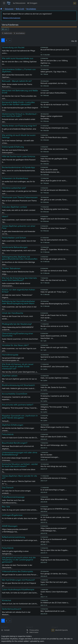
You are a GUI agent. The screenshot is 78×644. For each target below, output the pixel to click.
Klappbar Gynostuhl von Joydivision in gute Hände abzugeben (20, 417)
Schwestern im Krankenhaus (15, 178)
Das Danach (8, 488)
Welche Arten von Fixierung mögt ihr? (19, 126)
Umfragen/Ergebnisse (12, 515)
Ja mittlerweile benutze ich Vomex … (54, 478)
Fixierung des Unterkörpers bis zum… (55, 128)
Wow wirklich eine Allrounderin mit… (54, 499)
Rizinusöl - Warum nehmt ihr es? (17, 81)
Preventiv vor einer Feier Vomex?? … (54, 228)
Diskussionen (19, 3)
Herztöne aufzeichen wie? (14, 188)
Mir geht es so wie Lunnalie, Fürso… (54, 200)
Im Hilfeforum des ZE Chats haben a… (55, 603)
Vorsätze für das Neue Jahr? (15, 345)
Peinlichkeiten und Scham (14, 238)
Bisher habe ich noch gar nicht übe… (54, 347)
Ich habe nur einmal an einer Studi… (54, 271)
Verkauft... (44, 418)
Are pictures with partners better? (18, 405)
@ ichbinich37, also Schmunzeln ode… (55, 367)
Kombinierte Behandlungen (15, 247)
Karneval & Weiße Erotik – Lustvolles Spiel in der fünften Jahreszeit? (18, 103)
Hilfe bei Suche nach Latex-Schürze (19, 157)
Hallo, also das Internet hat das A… (54, 280)
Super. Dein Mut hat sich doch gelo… (54, 582)
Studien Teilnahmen (11, 268)
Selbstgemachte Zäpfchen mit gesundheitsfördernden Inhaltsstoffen (20, 258)
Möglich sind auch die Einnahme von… (55, 219)
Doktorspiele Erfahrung (13, 147)
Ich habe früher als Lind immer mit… (54, 149)
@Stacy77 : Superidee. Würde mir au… (55, 249)
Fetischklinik (8, 434)
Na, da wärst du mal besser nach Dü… (55, 105)
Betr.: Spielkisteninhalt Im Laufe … (53, 611)
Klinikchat (6, 600)
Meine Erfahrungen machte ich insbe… (55, 427)
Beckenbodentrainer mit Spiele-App (18, 167)
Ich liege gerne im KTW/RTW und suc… (55, 509)
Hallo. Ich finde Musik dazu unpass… (54, 137)
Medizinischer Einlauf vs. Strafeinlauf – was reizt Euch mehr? (20, 115)
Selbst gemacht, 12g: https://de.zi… (54, 72)
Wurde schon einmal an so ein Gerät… (55, 326)
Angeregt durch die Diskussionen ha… (55, 560)
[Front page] (1, 9)
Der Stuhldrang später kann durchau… (55, 209)
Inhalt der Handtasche (12, 313)
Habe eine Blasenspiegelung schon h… (55, 304)
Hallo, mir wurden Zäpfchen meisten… (55, 378)
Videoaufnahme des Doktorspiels (17, 571)
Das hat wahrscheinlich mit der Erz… (54, 240)
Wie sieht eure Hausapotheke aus (18, 58)
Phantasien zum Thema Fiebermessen (20, 197)
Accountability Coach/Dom (15, 394)
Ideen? (5, 217)
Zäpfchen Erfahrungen (13, 425)
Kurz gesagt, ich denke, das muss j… (54, 574)
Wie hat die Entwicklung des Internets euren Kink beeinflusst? (19, 279)
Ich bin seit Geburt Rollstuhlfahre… (54, 93)
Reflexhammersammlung (13, 537)
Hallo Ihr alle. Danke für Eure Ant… (54, 387)
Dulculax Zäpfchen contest (14, 207)
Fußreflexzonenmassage (13, 497)
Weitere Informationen (12, 18)
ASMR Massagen (10, 526)
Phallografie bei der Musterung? (17, 324)
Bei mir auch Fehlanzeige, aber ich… (54, 445)
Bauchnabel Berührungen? (15, 443)
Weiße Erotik (20, 9)
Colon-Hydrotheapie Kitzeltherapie (18, 590)
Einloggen (32, 3)
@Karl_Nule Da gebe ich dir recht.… (54, 181)
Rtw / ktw (6, 507)
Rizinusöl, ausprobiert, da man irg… (54, 83)
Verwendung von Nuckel (13, 48)
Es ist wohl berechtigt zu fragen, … (54, 490)
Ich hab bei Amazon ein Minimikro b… (55, 190)
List (4, 29)
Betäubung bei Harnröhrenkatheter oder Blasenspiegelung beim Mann (18, 302)
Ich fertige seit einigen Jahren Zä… (53, 259)
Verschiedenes (31, 9)
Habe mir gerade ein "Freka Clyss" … (54, 292)
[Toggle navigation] (4, 3)
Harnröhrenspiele (10, 355)
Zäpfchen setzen (10, 376)
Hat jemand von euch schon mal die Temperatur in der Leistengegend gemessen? (19, 560)
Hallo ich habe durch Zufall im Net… (54, 437)
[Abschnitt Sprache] (75, 3)
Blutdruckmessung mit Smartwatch (18, 385)
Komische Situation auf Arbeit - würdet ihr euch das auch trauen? (20, 465)
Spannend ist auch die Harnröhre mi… (55, 357)
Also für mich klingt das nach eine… (54, 466)
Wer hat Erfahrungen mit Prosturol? (18, 580)
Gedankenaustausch (12, 609)
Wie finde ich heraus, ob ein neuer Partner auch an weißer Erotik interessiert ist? (18, 366)
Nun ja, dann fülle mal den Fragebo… (55, 550)
